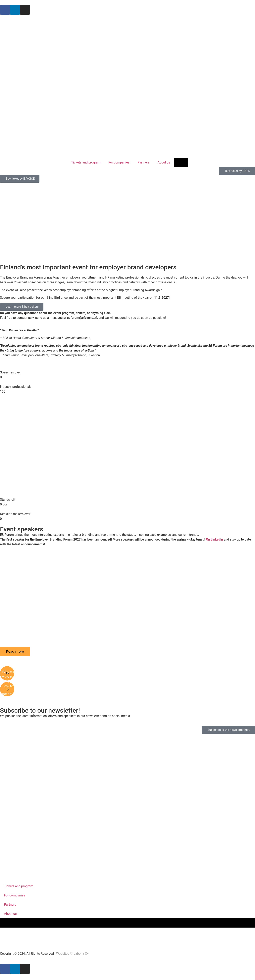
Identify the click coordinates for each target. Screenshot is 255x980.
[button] (15, 652)
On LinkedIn (215, 539)
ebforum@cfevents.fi (82, 318)
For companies (119, 162)
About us (164, 162)
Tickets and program (86, 162)
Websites (63, 954)
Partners (144, 162)
